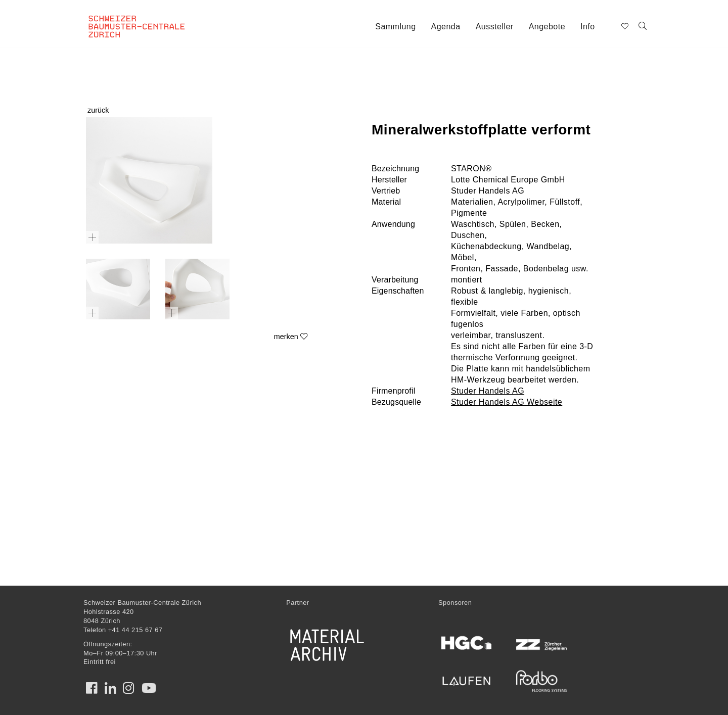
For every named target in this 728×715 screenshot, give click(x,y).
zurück (98, 110)
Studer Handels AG (488, 391)
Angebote (547, 27)
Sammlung (395, 27)
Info (588, 27)
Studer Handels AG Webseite (507, 402)
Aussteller (495, 27)
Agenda (446, 27)
